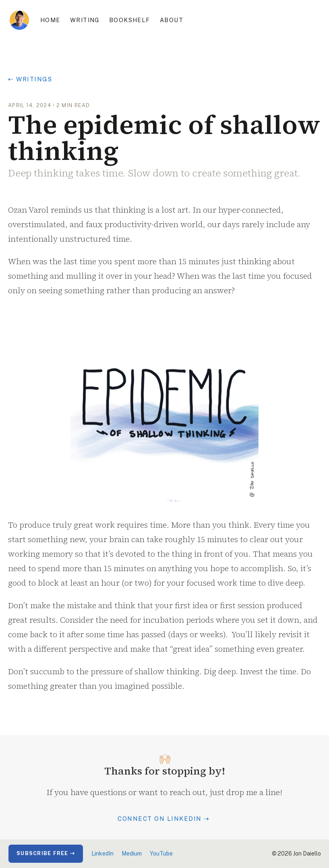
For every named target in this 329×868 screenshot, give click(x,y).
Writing (85, 20)
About (172, 20)
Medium (132, 853)
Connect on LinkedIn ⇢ (164, 819)
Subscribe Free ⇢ (46, 853)
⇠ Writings (30, 79)
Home (50, 20)
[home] (19, 20)
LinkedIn (102, 853)
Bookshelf (130, 20)
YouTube (161, 853)
